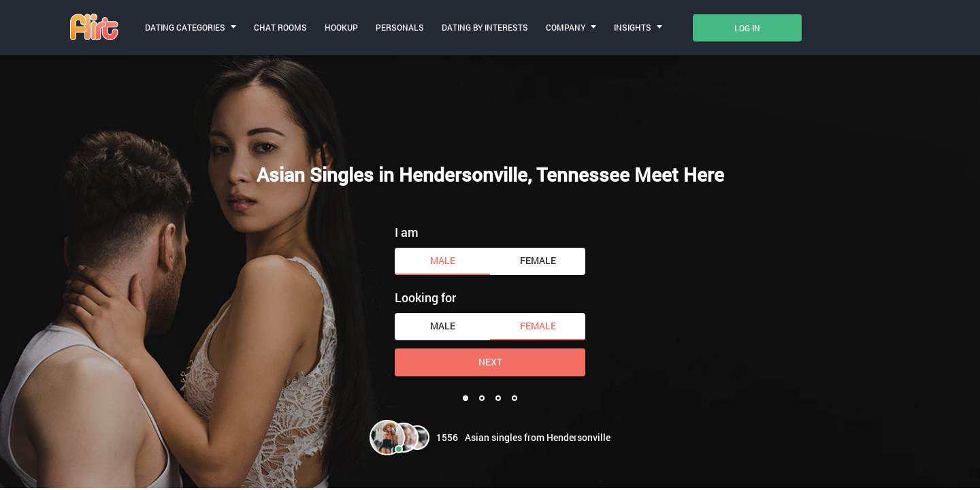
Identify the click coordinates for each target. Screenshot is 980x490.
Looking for (425, 297)
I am (407, 232)
